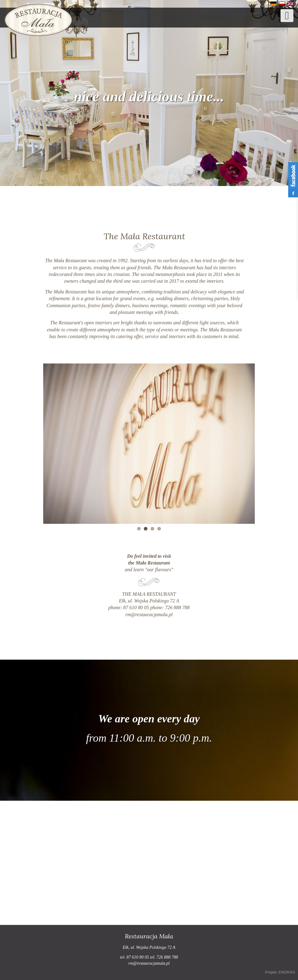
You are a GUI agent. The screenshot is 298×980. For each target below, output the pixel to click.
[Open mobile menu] (287, 16)
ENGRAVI (287, 972)
